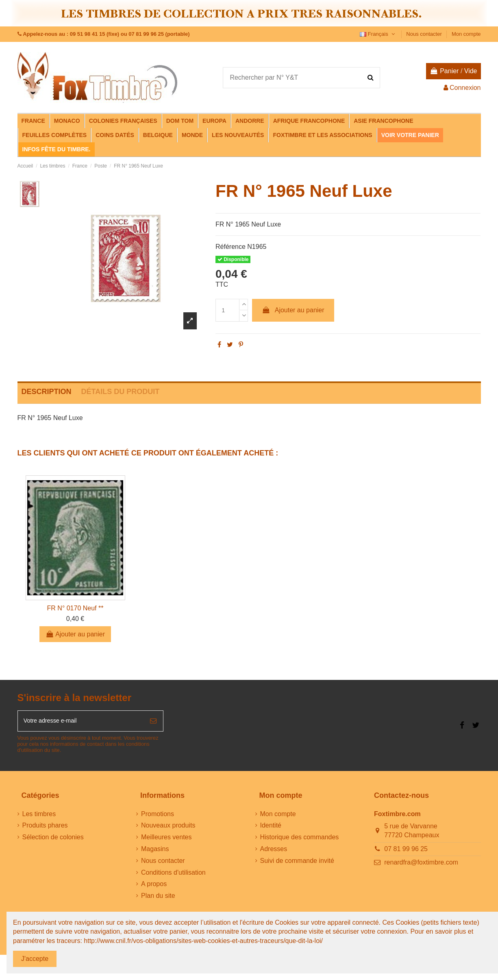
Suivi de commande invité (297, 863)
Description (47, 392)
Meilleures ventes (166, 840)
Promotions (158, 816)
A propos (154, 886)
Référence (231, 247)
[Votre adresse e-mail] (81, 722)
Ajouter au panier (293, 310)
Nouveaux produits (168, 828)
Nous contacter (425, 34)
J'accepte (35, 959)
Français (378, 34)
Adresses (274, 851)
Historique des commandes (300, 840)
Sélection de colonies (53, 840)
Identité (271, 828)
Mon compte (466, 34)
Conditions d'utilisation (173, 875)
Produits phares (45, 828)
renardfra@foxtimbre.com (421, 865)
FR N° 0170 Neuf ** (75, 608)
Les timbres (39, 816)
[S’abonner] (153, 722)
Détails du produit (121, 392)
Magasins (155, 851)
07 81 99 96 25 (406, 851)
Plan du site (158, 898)
